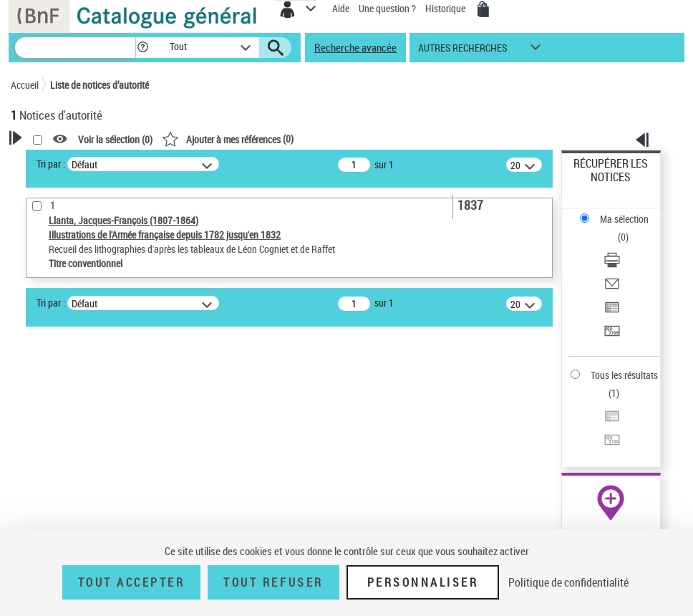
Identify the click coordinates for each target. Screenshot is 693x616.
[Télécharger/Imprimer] (612, 265)
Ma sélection (624, 219)
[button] (143, 48)
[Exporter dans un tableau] (612, 312)
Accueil (25, 85)
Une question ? (387, 8)
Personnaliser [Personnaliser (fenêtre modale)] (423, 582)
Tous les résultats (624, 375)
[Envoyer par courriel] (612, 288)
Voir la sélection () (115, 139)
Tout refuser (273, 582)
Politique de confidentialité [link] (568, 582)
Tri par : (51, 164)
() (228, 139)
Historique (446, 8)
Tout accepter (132, 582)
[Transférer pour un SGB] (612, 336)
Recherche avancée (355, 47)
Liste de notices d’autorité (100, 85)
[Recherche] (75, 48)
